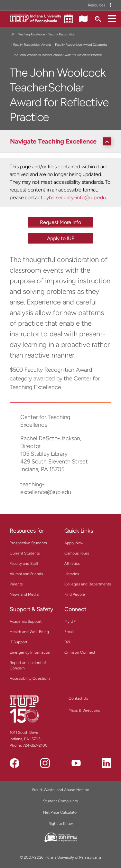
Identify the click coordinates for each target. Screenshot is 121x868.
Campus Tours (77, 553)
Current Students (25, 553)
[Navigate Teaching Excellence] (62, 141)
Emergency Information (30, 652)
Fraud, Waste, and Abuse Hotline (61, 790)
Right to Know (61, 824)
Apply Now (74, 543)
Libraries (72, 574)
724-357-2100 (35, 745)
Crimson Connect (80, 652)
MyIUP (70, 621)
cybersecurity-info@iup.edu (74, 197)
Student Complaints (60, 801)
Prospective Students (28, 543)
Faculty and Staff (24, 564)
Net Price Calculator (60, 812)
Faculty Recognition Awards (32, 45)
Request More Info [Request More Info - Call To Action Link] (60, 222)
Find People (75, 594)
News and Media (24, 594)
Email (69, 632)
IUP (12, 34)
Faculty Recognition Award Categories (81, 45)
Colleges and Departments (88, 584)
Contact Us (78, 698)
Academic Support (26, 621)
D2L (68, 642)
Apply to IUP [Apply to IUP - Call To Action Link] (61, 238)
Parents (16, 584)
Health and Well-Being (29, 632)
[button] (112, 18)
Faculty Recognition (62, 34)
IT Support (19, 642)
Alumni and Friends (26, 574)
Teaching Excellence (31, 34)
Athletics (72, 564)
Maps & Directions (84, 710)
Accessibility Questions (30, 678)
